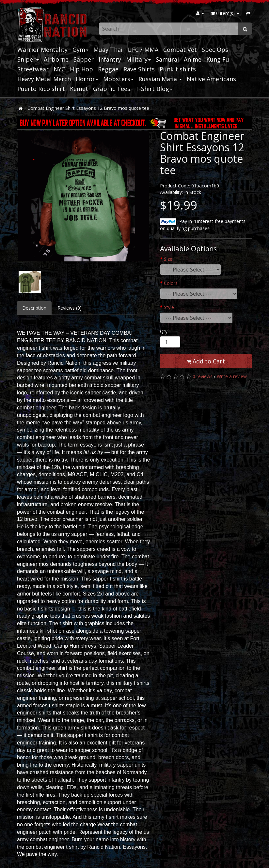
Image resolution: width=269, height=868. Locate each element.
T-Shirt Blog (154, 89)
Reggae (108, 69)
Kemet (79, 89)
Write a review (232, 376)
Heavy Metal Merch (44, 79)
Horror (87, 79)
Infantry (110, 59)
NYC (59, 69)
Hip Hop (81, 69)
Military (138, 59)
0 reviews (203, 376)
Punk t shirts (178, 69)
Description (34, 308)
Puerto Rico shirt (41, 89)
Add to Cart (206, 361)
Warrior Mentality (42, 50)
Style (169, 307)
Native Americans (211, 79)
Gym (80, 50)
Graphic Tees (112, 89)
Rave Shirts (139, 69)
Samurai (167, 59)
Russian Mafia (160, 79)
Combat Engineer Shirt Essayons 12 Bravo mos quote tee (88, 108)
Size (168, 259)
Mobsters (118, 79)
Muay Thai (108, 50)
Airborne (56, 59)
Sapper (84, 59)
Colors (171, 283)
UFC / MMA (143, 50)
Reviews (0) (70, 308)
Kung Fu (218, 59)
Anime (193, 59)
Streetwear (33, 69)
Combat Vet (180, 50)
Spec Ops (215, 50)
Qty (164, 331)
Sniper (28, 59)
